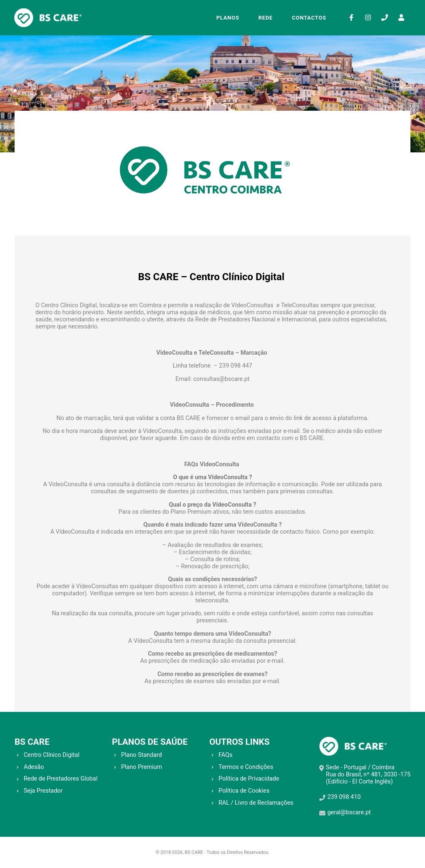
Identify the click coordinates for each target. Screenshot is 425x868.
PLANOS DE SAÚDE (150, 742)
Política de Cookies (244, 791)
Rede (265, 18)
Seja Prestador (43, 791)
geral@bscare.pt (349, 812)
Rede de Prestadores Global (61, 779)
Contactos (309, 18)
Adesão (34, 767)
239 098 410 (344, 797)
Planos (227, 18)
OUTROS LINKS (240, 742)
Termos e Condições (246, 767)
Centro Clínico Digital (52, 755)
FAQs (225, 755)
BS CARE (32, 742)
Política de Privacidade (249, 779)
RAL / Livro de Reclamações (256, 803)
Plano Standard (142, 755)
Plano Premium (142, 767)
